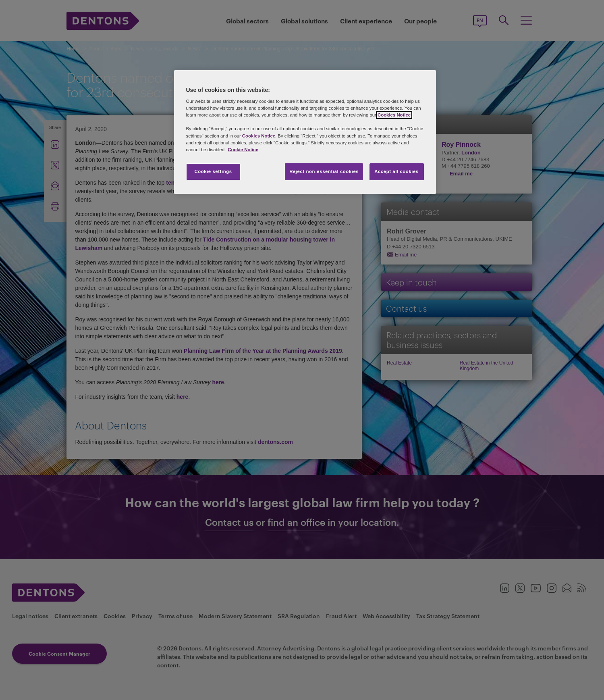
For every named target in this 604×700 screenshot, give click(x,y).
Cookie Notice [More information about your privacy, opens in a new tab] (243, 150)
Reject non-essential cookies (324, 171)
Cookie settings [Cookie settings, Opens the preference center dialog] (213, 171)
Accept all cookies (396, 171)
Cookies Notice (394, 115)
